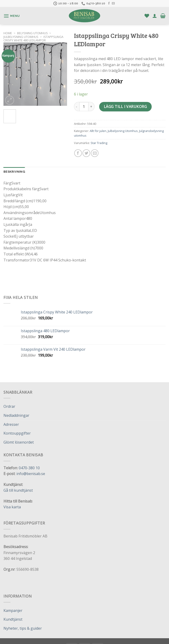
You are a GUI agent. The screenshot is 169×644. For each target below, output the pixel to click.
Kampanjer (13, 610)
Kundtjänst (13, 619)
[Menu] (12, 16)
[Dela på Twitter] (86, 153)
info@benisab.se (31, 474)
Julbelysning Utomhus (21, 37)
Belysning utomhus (32, 33)
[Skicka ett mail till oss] (113, 3)
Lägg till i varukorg (125, 107)
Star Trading (99, 143)
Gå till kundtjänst (18, 490)
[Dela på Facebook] (78, 153)
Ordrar (9, 406)
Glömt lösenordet (19, 442)
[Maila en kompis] (95, 153)
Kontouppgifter (17, 433)
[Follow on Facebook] (109, 3)
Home (8, 33)
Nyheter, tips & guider (23, 628)
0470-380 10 (29, 468)
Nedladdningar (16, 415)
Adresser (11, 424)
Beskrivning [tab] (14, 172)
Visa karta (12, 507)
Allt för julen (98, 131)
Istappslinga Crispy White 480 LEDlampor (33, 38)
